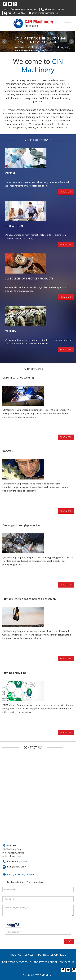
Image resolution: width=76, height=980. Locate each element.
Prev (4, 42)
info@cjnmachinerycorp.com (45, 13)
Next (72, 42)
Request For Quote (45, 962)
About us (16, 955)
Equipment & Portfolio (17, 962)
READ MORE (66, 192)
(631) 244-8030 (22, 861)
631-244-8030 (59, 9)
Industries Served (47, 955)
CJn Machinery (47, 975)
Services (28, 955)
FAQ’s (63, 955)
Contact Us (67, 962)
